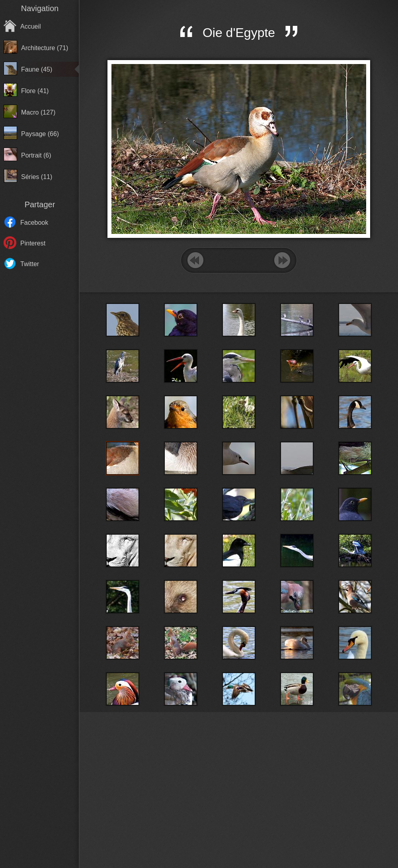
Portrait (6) (36, 155)
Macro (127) (38, 112)
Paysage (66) (40, 134)
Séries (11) (37, 177)
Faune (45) (37, 69)
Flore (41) (35, 91)
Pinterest (33, 243)
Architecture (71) (45, 48)
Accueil (31, 26)
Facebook (34, 223)
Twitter (30, 264)
